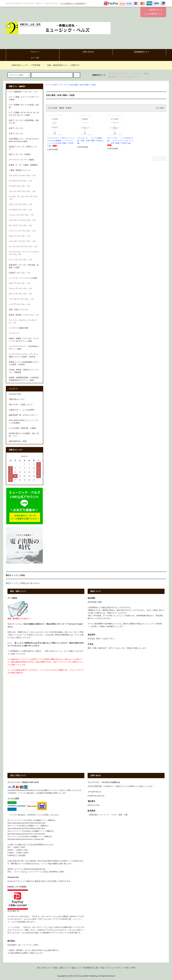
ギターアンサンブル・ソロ (19, 283)
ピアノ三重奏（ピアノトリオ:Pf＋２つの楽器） (24, 98)
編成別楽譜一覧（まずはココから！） (24, 415)
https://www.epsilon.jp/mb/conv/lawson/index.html (26, 828)
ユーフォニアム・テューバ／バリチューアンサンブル (24, 253)
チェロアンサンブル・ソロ (19, 186)
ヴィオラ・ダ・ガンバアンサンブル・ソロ (24, 198)
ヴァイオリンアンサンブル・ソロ (22, 176)
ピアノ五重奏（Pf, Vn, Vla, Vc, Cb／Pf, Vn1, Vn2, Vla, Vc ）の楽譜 (24, 114)
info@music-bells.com (96, 796)
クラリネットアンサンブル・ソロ (22, 220)
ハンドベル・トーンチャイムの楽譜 (23, 278)
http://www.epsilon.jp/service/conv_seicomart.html (26, 834)
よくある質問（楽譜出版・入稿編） (23, 428)
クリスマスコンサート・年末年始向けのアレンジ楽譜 (24, 348)
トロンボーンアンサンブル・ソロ (22, 241)
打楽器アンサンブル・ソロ (19, 273)
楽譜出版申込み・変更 (18, 441)
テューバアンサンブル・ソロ (20, 260)
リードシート (14, 333)
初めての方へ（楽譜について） (21, 405)
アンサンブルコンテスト (118, 74)
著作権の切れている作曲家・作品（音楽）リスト (24, 435)
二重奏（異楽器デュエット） (20, 170)
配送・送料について (62, 968)
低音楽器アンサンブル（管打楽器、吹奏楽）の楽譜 (24, 266)
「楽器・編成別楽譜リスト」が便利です (61, 65)
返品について (77, 968)
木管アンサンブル (16, 134)
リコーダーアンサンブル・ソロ (21, 299)
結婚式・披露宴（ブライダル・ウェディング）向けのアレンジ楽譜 (24, 340)
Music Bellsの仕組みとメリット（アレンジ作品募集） (24, 422)
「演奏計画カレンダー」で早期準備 (23, 65)
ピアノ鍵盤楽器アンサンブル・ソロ (23, 92)
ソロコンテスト (136, 74)
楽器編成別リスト (139, 52)
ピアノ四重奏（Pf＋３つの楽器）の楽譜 (24, 106)
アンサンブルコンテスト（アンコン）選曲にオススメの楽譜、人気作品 (24, 355)
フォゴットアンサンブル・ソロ (21, 215)
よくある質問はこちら (153, 14)
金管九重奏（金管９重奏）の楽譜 (83, 85)
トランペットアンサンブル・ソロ (22, 231)
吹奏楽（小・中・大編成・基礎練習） (24, 165)
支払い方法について (45, 968)
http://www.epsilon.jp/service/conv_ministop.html (26, 839)
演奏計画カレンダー (17, 399)
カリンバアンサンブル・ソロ (20, 294)
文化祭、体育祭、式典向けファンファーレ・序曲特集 (24, 371)
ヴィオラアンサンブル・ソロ (20, 181)
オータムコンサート (130, 77)
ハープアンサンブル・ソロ (19, 304)
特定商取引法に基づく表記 (94, 968)
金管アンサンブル (60, 85)
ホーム (49, 85)
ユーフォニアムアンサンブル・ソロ (23, 247)
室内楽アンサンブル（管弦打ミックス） (23, 148)
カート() (33, 58)
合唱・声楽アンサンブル (19, 310)
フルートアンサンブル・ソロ (20, 204)
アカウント (33, 52)
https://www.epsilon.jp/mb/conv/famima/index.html (26, 823)
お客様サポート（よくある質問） (22, 410)
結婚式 (146, 74)
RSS (127, 968)
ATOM (133, 968)
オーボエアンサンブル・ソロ (20, 210)
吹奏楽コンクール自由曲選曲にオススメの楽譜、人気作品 (24, 363)
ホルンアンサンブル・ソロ (19, 236)
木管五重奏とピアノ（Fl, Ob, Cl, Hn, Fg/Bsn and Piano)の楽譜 (24, 140)
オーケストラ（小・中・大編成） (22, 160)
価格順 (62, 108)
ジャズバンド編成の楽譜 (19, 328)
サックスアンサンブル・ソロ (20, 226)
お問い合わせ (86, 52)
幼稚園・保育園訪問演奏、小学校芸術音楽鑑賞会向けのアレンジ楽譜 (24, 379)
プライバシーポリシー (115, 968)
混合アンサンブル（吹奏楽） (20, 154)
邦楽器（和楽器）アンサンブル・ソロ (24, 315)
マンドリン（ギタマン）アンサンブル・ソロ (23, 321)
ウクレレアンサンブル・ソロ (20, 289)
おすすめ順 (53, 108)
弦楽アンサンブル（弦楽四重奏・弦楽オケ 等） (24, 122)
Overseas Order (15, 394)
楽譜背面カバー (114, 77)
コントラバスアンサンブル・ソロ (22, 191)
